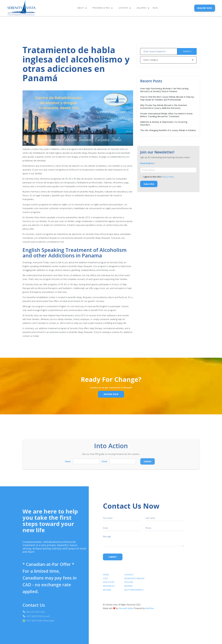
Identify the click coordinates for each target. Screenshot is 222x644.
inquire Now (111, 394)
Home (106, 577)
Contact (129, 577)
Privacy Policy (168, 177)
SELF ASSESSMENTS (134, 592)
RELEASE (107, 592)
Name (68, 463)
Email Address (148, 164)
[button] (83, 8)
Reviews (129, 588)
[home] (22, 8)
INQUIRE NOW (205, 8)
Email (104, 463)
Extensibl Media (126, 611)
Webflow (150, 611)
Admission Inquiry (134, 581)
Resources (109, 588)
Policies (129, 585)
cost (106, 581)
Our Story (109, 585)
